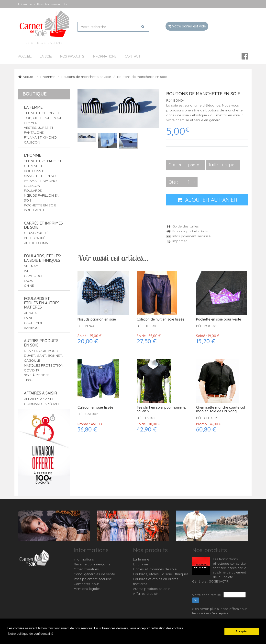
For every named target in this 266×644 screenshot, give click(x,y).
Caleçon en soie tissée (95, 408)
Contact (133, 56)
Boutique (34, 94)
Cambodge (34, 276)
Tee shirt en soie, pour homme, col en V (161, 410)
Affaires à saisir (40, 393)
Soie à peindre (37, 375)
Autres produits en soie (41, 343)
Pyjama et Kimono (40, 137)
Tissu (29, 380)
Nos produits (72, 56)
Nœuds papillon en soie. (97, 319)
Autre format (37, 243)
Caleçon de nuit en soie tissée (161, 319)
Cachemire (33, 323)
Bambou (31, 328)
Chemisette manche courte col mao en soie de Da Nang (221, 410)
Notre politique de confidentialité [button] (31, 634)
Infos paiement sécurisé (188, 236)
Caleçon (32, 142)
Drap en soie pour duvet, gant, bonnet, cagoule (43, 356)
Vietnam (31, 266)
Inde (28, 271)
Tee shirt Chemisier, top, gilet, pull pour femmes (43, 118)
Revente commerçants (92, 564)
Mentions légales (87, 589)
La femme (33, 107)
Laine (28, 318)
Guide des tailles (183, 226)
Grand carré (36, 233)
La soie (46, 56)
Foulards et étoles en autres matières (42, 303)
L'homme (48, 77)
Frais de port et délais (187, 231)
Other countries (86, 569)
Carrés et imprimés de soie (43, 225)
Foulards (33, 191)
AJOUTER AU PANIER (207, 200)
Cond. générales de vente (94, 574)
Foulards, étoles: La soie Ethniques (42, 258)
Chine (29, 286)
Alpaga (30, 313)
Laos (28, 281)
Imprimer (177, 241)
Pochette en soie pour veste (219, 319)
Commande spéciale (42, 404)
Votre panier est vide (187, 26)
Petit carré (35, 238)
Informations (105, 56)
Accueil (25, 56)
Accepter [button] (242, 631)
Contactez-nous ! (87, 584)
